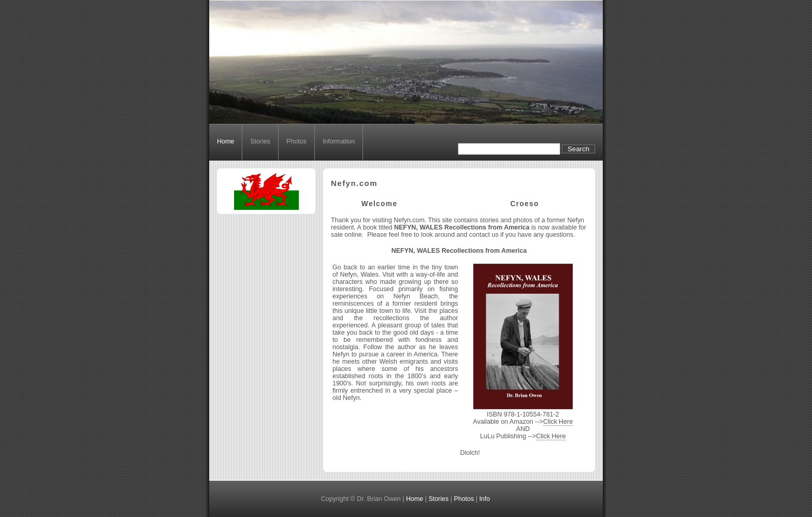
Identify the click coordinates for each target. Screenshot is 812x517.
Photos (296, 141)
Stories (260, 141)
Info (484, 499)
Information (339, 141)
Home (226, 141)
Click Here (558, 422)
